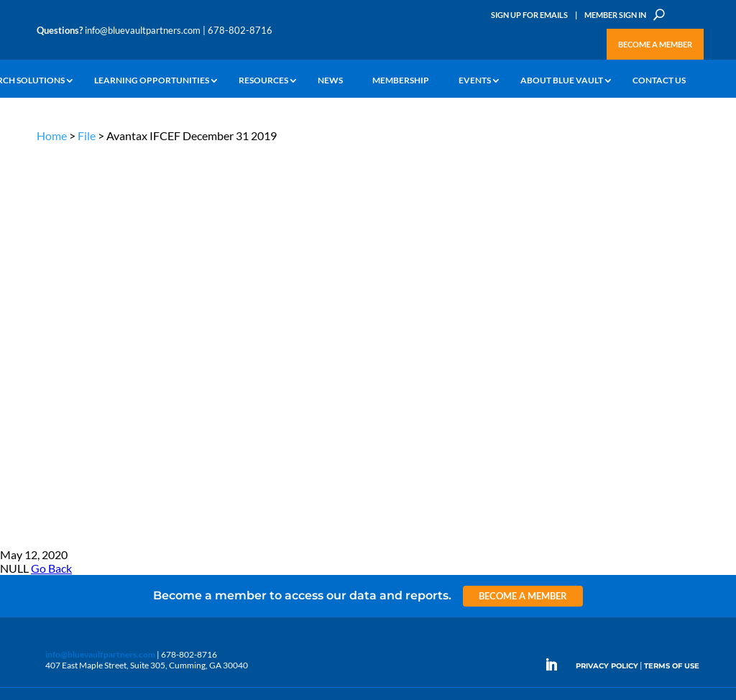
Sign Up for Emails (529, 15)
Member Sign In (615, 15)
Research (54, 386)
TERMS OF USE (672, 271)
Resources (263, 81)
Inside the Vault (244, 369)
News (330, 81)
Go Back (51, 174)
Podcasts (120, 380)
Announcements (247, 353)
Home (52, 135)
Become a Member (655, 44)
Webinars (121, 363)
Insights (230, 336)
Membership (401, 81)
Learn (47, 353)
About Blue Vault (562, 81)
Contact (52, 468)
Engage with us (637, 390)
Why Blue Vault (65, 452)
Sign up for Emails (604, 570)
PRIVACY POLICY (607, 271)
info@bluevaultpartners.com (143, 30)
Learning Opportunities (152, 81)
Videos (116, 396)
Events (475, 81)
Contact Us (659, 81)
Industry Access (66, 402)
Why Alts (54, 336)
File (87, 135)
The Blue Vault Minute (144, 347)
